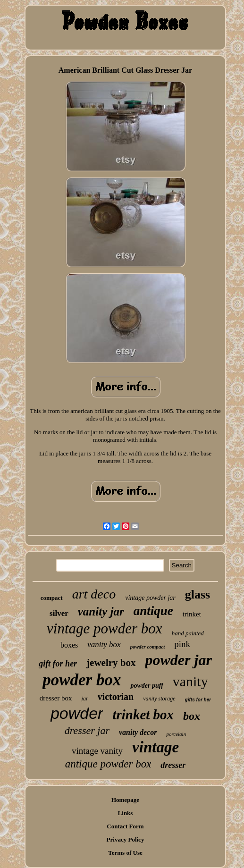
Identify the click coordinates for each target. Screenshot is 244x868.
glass (198, 594)
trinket (192, 614)
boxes (69, 645)
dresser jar (87, 730)
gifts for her (198, 700)
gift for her (58, 664)
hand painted (188, 633)
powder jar (179, 660)
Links (126, 813)
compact (52, 598)
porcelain (176, 734)
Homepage (125, 800)
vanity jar (101, 611)
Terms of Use (125, 853)
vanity (190, 681)
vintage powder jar (150, 598)
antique (153, 611)
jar (85, 699)
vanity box (104, 645)
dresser (173, 765)
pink (182, 644)
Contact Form (125, 826)
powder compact (148, 647)
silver (59, 613)
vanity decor (138, 732)
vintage (156, 747)
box (192, 716)
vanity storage (159, 699)
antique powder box (108, 764)
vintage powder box (105, 628)
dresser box (56, 698)
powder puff (147, 686)
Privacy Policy (126, 839)
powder (77, 713)
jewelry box (111, 663)
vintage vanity (97, 751)
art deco (94, 594)
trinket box (143, 715)
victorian (116, 697)
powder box (82, 680)
